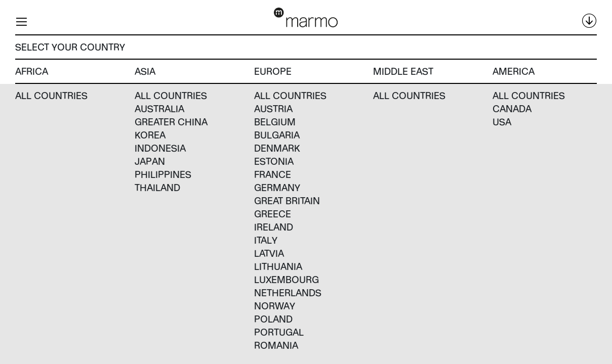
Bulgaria (277, 135)
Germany (277, 187)
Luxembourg (287, 279)
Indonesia (160, 148)
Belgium (275, 122)
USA (502, 122)
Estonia (274, 161)
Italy (266, 240)
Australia (159, 108)
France (273, 174)
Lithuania (278, 266)
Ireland (274, 227)
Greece (273, 214)
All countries (51, 95)
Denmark (277, 148)
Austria (273, 108)
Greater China (171, 122)
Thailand (157, 187)
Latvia (269, 253)
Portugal (279, 332)
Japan (150, 161)
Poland (273, 319)
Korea (150, 135)
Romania (276, 345)
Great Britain (287, 200)
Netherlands (288, 292)
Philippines (163, 174)
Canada (512, 108)
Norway (275, 306)
